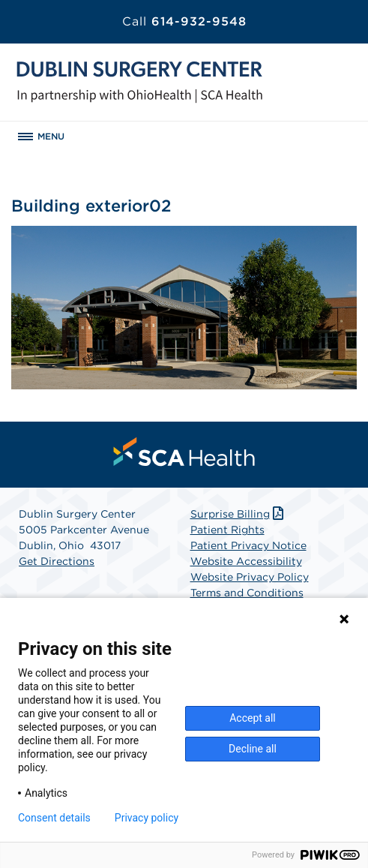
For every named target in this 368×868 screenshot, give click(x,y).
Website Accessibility (246, 561)
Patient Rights (227, 530)
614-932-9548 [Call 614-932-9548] (184, 21)
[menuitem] (184, 452)
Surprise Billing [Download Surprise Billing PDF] (239, 514)
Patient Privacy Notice (248, 545)
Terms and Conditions (247, 593)
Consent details (54, 818)
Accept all (253, 718)
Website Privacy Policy (250, 577)
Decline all (253, 749)
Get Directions (57, 561)
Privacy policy (147, 818)
